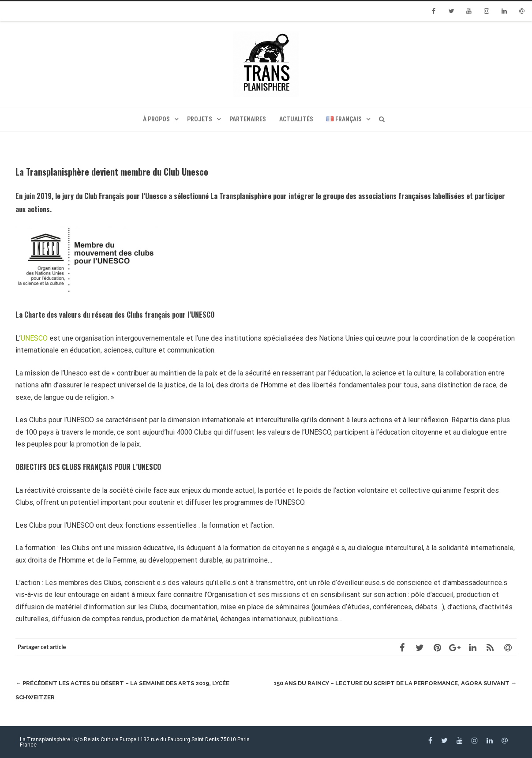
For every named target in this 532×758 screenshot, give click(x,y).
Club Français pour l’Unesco (125, 196)
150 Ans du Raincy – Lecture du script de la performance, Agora (395, 683)
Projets (200, 119)
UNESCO (34, 338)
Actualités (296, 119)
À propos (156, 119)
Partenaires (248, 119)
